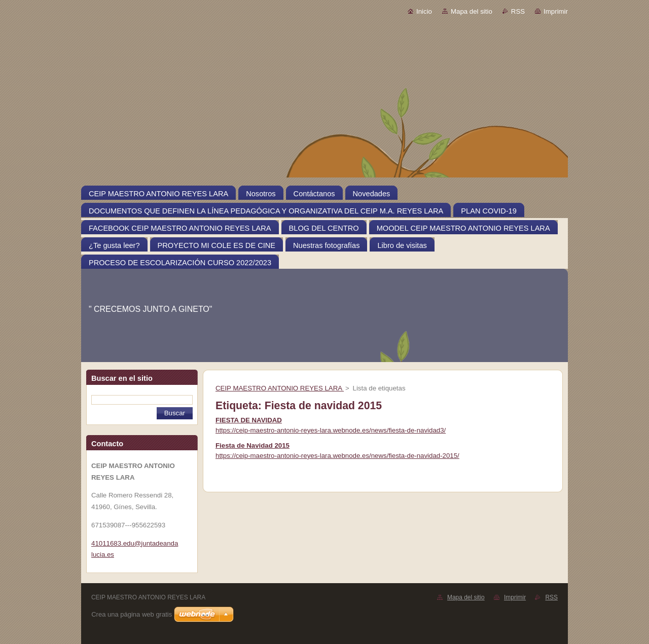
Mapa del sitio (472, 11)
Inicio (424, 11)
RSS (518, 11)
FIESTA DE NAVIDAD (249, 420)
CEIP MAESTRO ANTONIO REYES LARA (280, 388)
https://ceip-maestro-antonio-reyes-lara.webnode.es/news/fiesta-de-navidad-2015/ (337, 456)
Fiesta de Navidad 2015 (253, 445)
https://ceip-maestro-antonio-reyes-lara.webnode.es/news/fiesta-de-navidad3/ (331, 430)
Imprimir (556, 11)
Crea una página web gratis (132, 614)
